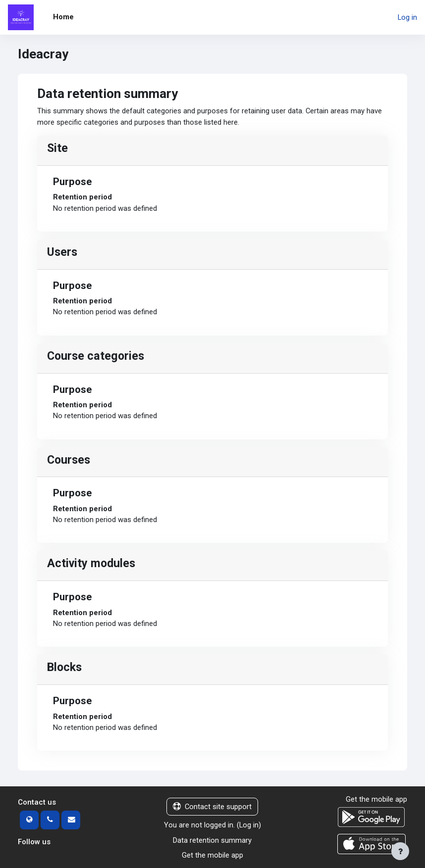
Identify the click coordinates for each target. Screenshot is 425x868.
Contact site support (212, 807)
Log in (407, 17)
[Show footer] (400, 851)
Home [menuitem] (63, 17)
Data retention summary (212, 840)
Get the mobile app (212, 855)
